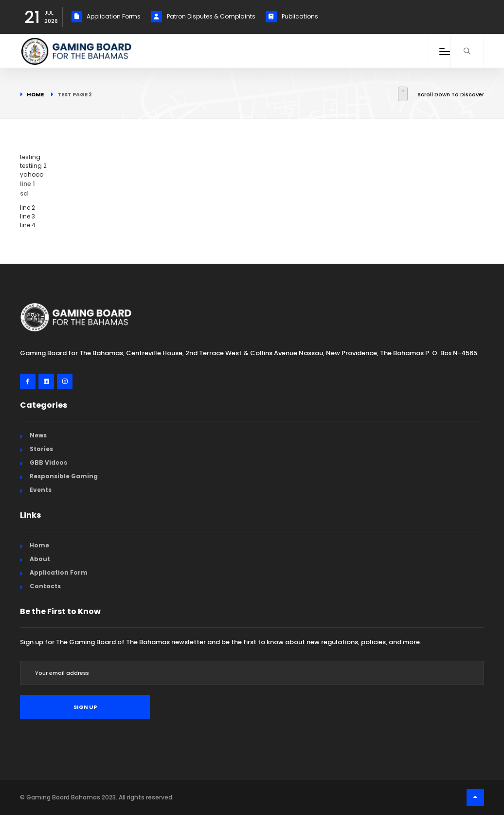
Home (35, 94)
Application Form (59, 572)
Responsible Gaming (64, 476)
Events (41, 490)
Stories (41, 449)
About (40, 559)
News (38, 435)
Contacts (45, 586)
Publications (292, 17)
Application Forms (106, 17)
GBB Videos (48, 462)
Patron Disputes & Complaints (203, 17)
